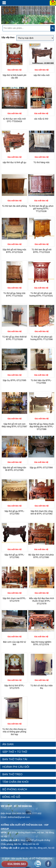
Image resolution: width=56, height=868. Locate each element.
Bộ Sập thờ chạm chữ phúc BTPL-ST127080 (41, 556)
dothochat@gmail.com (19, 817)
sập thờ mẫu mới (42, 75)
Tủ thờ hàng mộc (42, 162)
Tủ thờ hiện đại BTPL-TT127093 (41, 382)
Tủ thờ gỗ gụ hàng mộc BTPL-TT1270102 (14, 294)
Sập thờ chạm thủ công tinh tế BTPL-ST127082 (42, 512)
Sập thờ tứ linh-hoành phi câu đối (14, 77)
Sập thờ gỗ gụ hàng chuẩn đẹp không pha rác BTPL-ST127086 (42, 427)
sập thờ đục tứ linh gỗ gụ (14, 162)
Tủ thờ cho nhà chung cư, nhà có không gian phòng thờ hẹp (14, 732)
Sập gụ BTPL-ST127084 (41, 468)
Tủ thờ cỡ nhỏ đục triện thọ (42, 687)
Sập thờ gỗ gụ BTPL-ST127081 (14, 556)
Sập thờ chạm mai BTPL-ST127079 (14, 600)
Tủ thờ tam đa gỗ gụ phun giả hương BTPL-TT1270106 (41, 209)
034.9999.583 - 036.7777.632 (27, 813)
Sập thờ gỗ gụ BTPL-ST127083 (14, 512)
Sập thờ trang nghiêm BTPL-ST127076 (41, 643)
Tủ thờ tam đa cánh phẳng (14, 206)
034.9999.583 (17, 864)
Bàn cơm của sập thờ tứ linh (14, 643)
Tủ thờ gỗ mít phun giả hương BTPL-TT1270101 (41, 294)
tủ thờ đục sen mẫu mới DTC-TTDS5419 (14, 120)
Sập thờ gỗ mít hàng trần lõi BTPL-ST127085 (14, 469)
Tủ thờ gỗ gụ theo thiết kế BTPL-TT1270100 (14, 338)
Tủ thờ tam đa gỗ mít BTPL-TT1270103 (42, 251)
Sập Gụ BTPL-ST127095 (14, 380)
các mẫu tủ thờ (41, 119)
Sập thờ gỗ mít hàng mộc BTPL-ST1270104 (14, 251)
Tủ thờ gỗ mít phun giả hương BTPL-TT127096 (42, 338)
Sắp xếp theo (8, 37)
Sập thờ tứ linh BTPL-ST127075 (14, 687)
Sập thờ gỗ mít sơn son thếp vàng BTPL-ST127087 (14, 425)
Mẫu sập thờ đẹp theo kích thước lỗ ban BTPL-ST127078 (42, 601)
